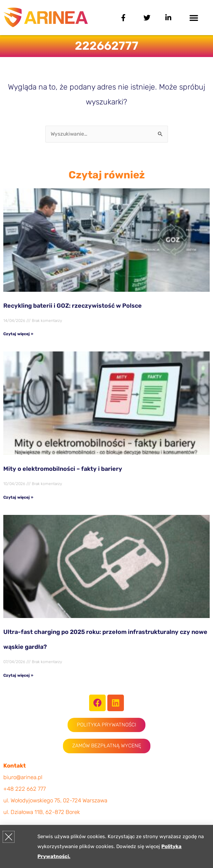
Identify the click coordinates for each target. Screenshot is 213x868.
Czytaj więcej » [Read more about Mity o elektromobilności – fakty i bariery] (18, 497)
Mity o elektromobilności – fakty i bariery (63, 469)
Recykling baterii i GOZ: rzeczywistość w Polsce (73, 306)
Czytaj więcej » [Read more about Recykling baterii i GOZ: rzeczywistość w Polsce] (18, 334)
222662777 (107, 46)
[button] (194, 18)
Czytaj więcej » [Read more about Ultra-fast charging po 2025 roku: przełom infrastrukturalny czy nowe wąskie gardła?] (18, 675)
